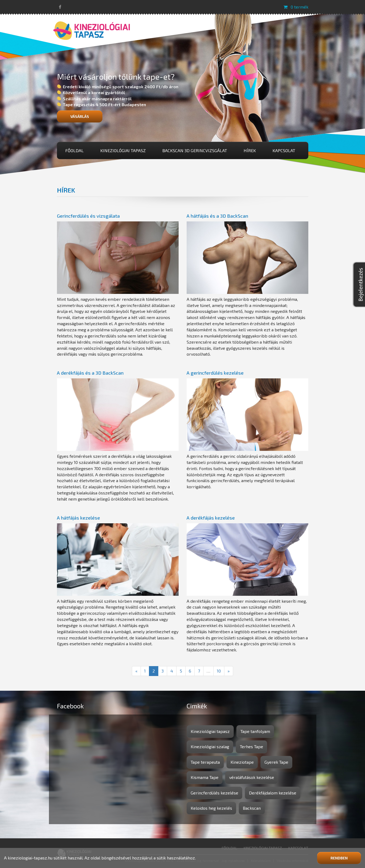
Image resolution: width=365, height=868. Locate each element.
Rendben (339, 858)
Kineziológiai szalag (210, 746)
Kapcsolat (284, 150)
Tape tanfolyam (255, 731)
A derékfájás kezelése (211, 518)
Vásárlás (80, 116)
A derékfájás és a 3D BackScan (90, 373)
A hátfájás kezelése (78, 518)
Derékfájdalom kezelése (273, 793)
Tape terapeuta (205, 762)
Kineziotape (242, 762)
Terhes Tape (251, 746)
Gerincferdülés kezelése (214, 793)
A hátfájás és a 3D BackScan (217, 216)
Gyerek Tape (276, 762)
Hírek (250, 150)
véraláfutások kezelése (252, 777)
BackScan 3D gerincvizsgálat (195, 150)
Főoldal (74, 150)
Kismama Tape (205, 777)
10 (219, 671)
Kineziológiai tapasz (123, 150)
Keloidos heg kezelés (211, 808)
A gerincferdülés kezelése (215, 373)
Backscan (252, 808)
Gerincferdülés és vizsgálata (88, 216)
